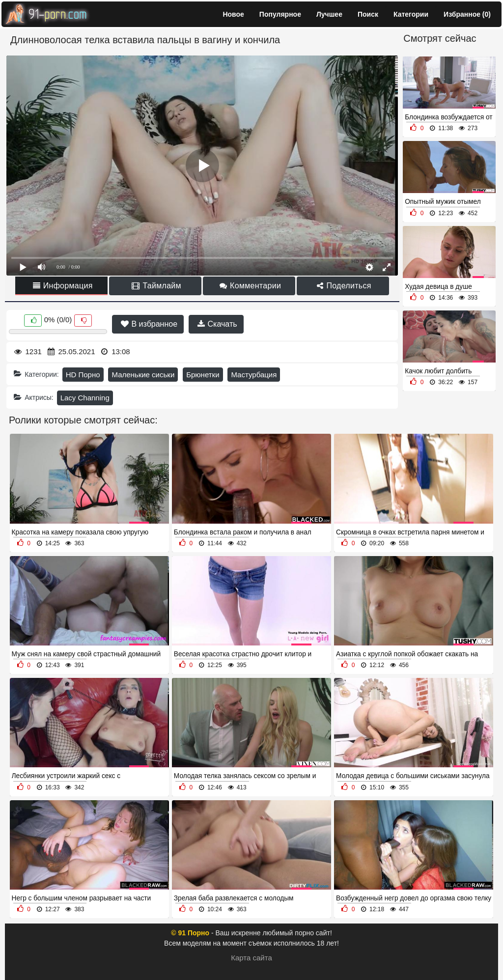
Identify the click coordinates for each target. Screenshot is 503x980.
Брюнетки (203, 375)
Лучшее (329, 14)
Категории (411, 14)
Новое (233, 14)
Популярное (280, 14)
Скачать (217, 324)
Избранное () (467, 14)
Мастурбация (254, 375)
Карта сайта (251, 958)
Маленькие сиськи (143, 375)
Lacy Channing (85, 398)
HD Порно (83, 375)
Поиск (368, 14)
